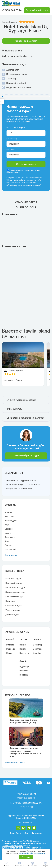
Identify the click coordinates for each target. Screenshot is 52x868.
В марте (10, 645)
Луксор (8, 545)
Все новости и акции (15, 763)
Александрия (11, 521)
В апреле (11, 649)
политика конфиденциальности (30, 843)
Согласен (26, 857)
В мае (9, 653)
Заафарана (10, 537)
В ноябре (37, 653)
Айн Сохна (9, 517)
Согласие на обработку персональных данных (23, 184)
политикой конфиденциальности (32, 853)
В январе (24, 671)
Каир (7, 541)
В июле (23, 649)
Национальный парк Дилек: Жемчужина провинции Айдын (24, 721)
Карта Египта (34, 485)
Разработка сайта (19, 833)
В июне (23, 645)
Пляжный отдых (13, 579)
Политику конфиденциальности (23, 180)
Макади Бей (10, 549)
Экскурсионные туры (15, 592)
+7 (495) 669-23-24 (12, 10)
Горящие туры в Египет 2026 (18, 489)
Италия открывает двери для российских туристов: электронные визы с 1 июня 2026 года (25, 752)
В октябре (38, 649)
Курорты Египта (29, 480)
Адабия (8, 512)
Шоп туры (10, 601)
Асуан (7, 525)
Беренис (9, 529)
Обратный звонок (26, 798)
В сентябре (38, 645)
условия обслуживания (13, 846)
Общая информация (14, 485)
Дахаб (8, 533)
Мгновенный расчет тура (26, 455)
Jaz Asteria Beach (13, 380)
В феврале (24, 675)
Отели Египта (11, 480)
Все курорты (11, 555)
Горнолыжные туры (15, 597)
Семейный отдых (14, 583)
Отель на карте (26, 207)
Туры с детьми (13, 610)
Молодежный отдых (15, 588)
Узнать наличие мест (26, 41)
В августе (24, 653)
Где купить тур (26, 806)
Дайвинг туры (12, 615)
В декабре (24, 667)
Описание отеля (26, 202)
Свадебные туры (13, 606)
